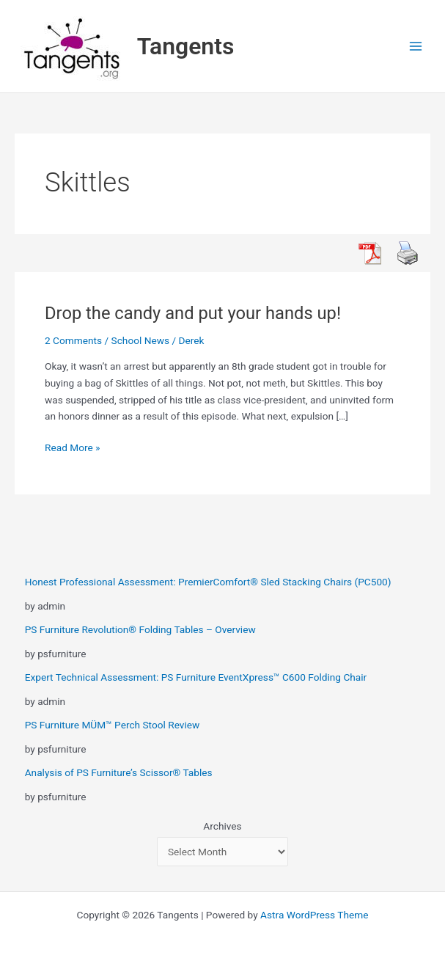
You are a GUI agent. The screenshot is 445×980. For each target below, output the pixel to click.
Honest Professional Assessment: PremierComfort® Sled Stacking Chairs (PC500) (208, 582)
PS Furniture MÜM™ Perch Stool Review (113, 725)
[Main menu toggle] (416, 47)
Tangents (186, 46)
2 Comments (73, 340)
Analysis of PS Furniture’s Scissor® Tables (119, 772)
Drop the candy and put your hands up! (193, 313)
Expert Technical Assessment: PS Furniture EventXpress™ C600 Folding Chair (196, 677)
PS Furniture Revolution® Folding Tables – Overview (140, 629)
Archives (222, 826)
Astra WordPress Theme (314, 915)
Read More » (73, 448)
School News (140, 340)
